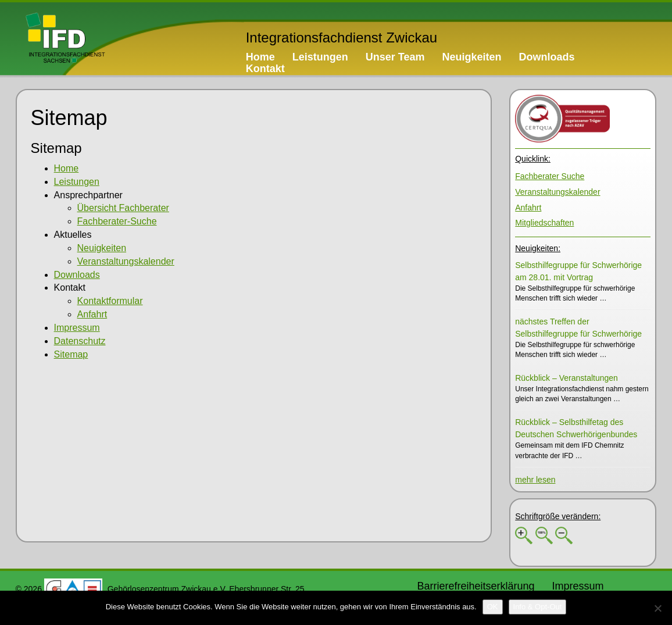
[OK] (493, 607)
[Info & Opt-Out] (538, 607)
